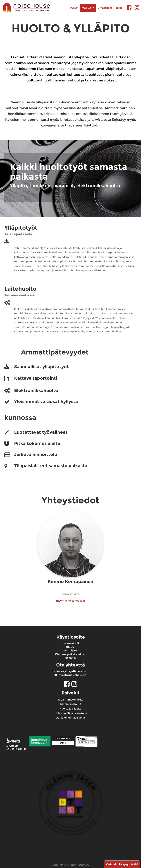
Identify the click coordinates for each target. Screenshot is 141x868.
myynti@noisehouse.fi (70, 601)
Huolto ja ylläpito (70, 709)
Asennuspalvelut (71, 704)
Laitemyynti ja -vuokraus (71, 713)
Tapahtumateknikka (70, 700)
